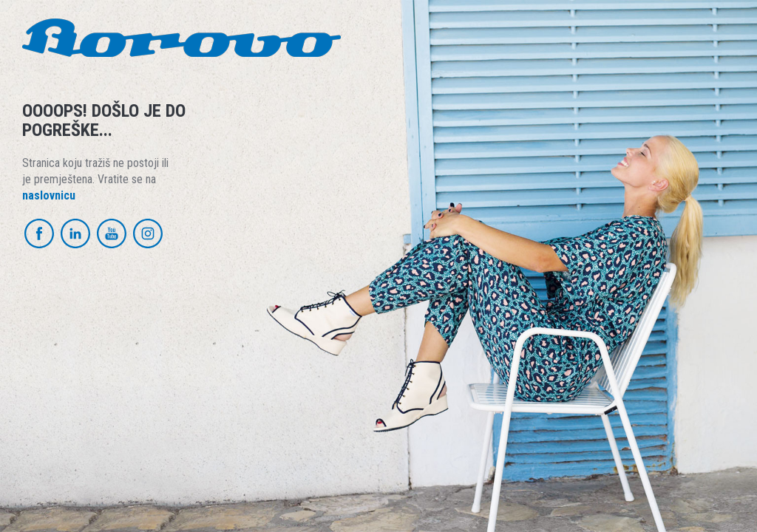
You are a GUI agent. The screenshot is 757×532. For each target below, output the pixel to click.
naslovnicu (49, 195)
